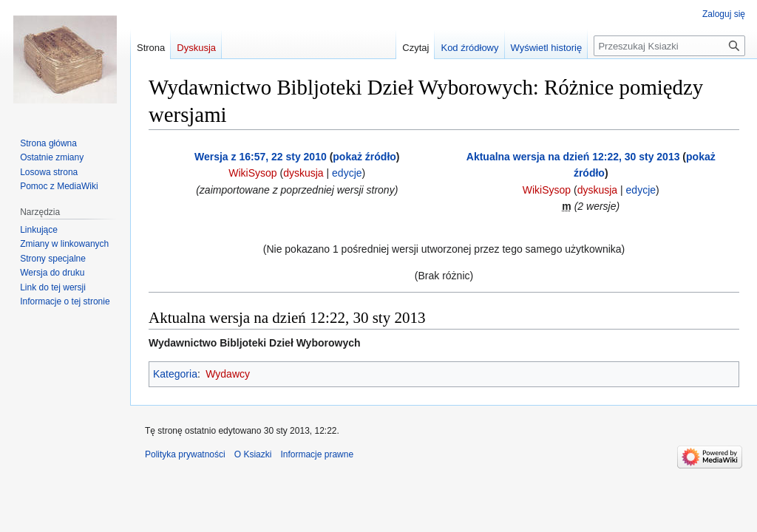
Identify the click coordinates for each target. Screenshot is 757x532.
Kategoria (175, 374)
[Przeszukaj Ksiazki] (669, 46)
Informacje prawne (317, 454)
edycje (347, 173)
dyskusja (303, 173)
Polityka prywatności (185, 454)
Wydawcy (228, 374)
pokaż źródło (364, 157)
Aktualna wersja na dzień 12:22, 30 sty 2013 (573, 157)
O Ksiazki (253, 454)
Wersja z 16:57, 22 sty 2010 (261, 157)
